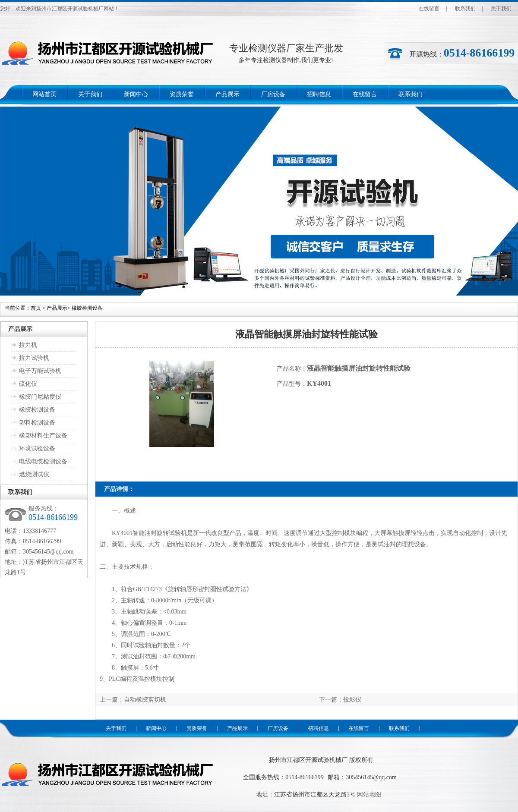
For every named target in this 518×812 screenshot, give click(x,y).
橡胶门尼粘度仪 (40, 397)
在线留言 (429, 9)
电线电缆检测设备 (43, 461)
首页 (36, 308)
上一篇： (112, 700)
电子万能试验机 (40, 371)
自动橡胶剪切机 (145, 700)
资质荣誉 (182, 94)
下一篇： (331, 700)
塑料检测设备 (37, 423)
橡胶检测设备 (87, 308)
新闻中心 (136, 94)
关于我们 (501, 9)
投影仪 (352, 700)
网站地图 (369, 795)
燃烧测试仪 (34, 474)
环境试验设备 (37, 448)
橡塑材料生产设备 (43, 436)
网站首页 (44, 94)
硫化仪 (28, 384)
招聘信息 (319, 94)
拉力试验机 (34, 358)
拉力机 (28, 345)
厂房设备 (273, 94)
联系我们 (465, 9)
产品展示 (227, 94)
